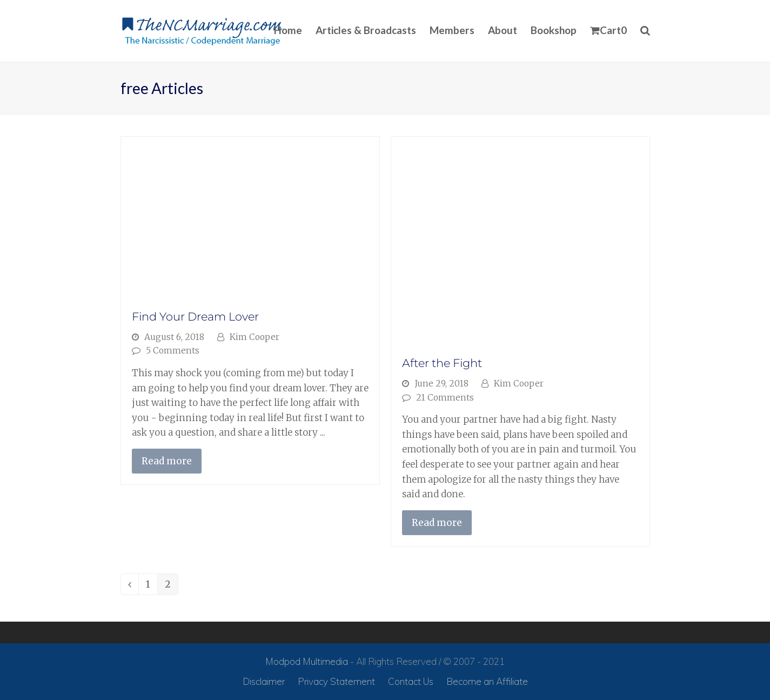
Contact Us (411, 681)
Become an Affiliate (487, 681)
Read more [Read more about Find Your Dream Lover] (167, 461)
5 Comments (173, 351)
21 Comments (445, 398)
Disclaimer (264, 681)
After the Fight (442, 363)
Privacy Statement (336, 681)
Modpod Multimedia (307, 661)
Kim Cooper (255, 337)
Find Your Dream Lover (195, 316)
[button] (608, 31)
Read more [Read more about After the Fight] (437, 523)
